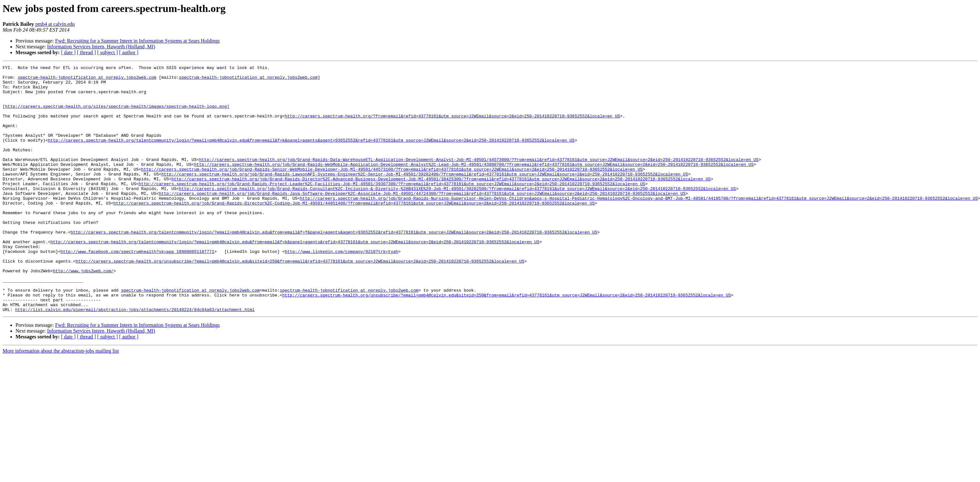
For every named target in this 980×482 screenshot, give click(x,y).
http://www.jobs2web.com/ (83, 312)
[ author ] (129, 52)
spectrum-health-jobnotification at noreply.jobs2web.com (87, 80)
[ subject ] (108, 52)
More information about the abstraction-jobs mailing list (61, 400)
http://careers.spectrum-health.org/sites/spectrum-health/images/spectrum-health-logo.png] (117, 115)
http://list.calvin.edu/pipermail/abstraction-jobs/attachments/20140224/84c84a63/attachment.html (135, 359)
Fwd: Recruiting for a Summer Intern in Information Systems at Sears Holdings (138, 41)
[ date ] (68, 52)
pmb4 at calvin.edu (55, 24)
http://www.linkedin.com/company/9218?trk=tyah (342, 289)
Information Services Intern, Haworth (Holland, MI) (101, 47)
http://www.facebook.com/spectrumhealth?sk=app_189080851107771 (137, 289)
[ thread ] (86, 52)
